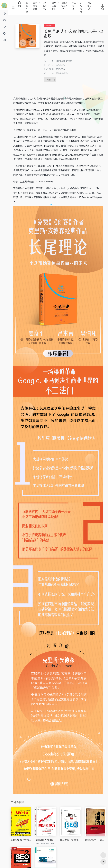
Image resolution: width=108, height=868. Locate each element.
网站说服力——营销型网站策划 (96, 840)
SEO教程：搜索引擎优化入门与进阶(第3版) (71, 840)
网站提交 (89, 6)
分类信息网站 (44, 6)
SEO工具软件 (54, 6)
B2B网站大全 (35, 6)
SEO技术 (74, 6)
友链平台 (27, 7)
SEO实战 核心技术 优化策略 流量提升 (21, 840)
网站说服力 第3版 (44, 840)
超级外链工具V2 (64, 6)
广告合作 (81, 7)
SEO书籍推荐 (49, 25)
